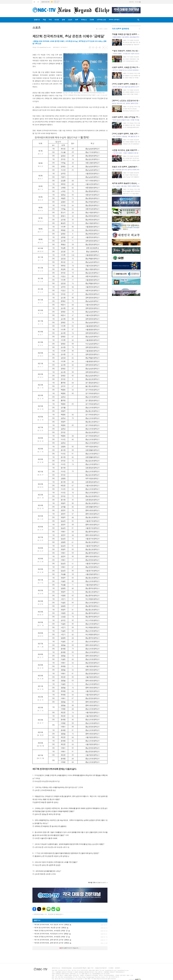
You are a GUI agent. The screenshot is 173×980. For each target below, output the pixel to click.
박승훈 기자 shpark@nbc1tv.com (42, 47)
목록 (90, 47)
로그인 (137, 2)
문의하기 (118, 968)
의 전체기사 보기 (97, 883)
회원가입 (131, 2)
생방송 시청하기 (114, 20)
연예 (63, 20)
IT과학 (92, 20)
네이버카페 (53, 909)
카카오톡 (44, 909)
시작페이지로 (34, 2)
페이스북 (34, 909)
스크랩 (100, 47)
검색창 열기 (138, 20)
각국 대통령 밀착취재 (120, 29)
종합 (44, 20)
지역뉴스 (84, 20)
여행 (77, 20)
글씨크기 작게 (106, 47)
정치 (50, 20)
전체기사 (37, 20)
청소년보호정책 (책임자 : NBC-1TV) (83, 968)
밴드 (58, 909)
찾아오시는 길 (56, 968)
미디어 (57, 20)
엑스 (39, 909)
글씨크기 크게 (103, 47)
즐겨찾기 (38, 2)
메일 (93, 47)
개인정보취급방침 (66, 968)
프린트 (96, 47)
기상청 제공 (56, 3)
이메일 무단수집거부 (101, 968)
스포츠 (70, 20)
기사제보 (111, 968)
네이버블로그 (49, 909)
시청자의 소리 (101, 20)
